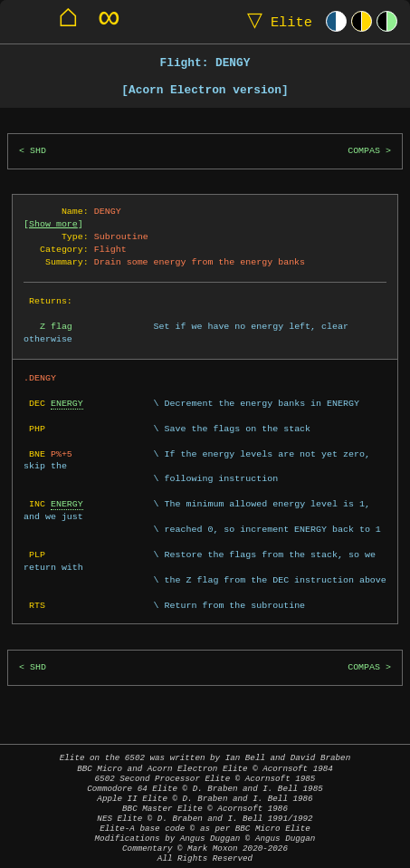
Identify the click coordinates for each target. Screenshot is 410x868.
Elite (276, 21)
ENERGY (67, 403)
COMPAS (364, 151)
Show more (53, 224)
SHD (38, 151)
